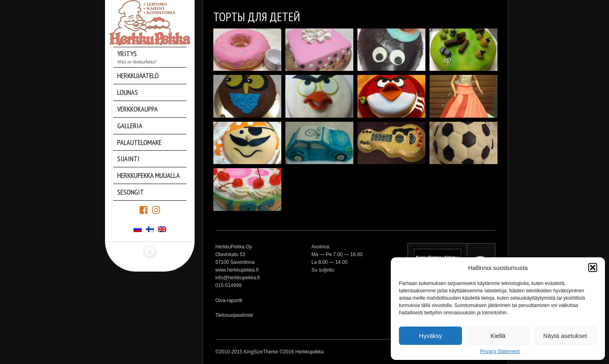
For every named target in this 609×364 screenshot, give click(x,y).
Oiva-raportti (229, 300)
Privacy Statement (500, 351)
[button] (593, 268)
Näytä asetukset (565, 336)
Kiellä (498, 336)
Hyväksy (430, 336)
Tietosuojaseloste (234, 315)
